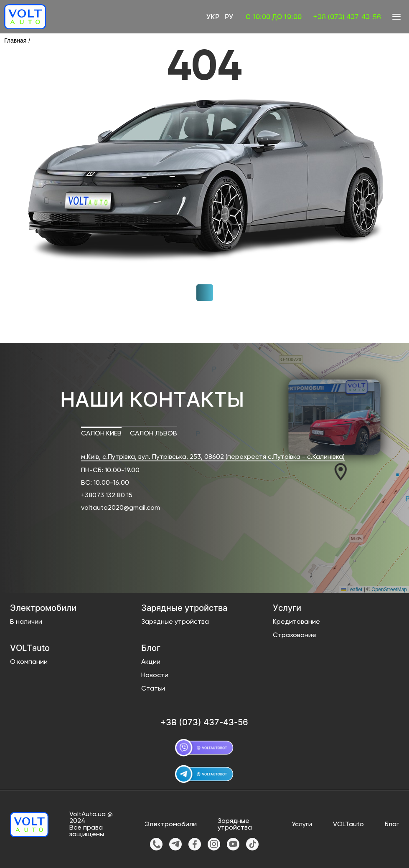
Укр (213, 17)
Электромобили (171, 825)
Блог (392, 825)
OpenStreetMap (389, 590)
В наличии (26, 622)
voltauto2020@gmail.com (121, 508)
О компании (29, 662)
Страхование (295, 635)
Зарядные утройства (175, 622)
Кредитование (296, 622)
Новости (155, 676)
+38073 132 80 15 (107, 496)
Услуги (302, 825)
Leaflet (352, 590)
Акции (151, 662)
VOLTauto (348, 825)
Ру (229, 17)
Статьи (153, 689)
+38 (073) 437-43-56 (347, 17)
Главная (15, 40)
